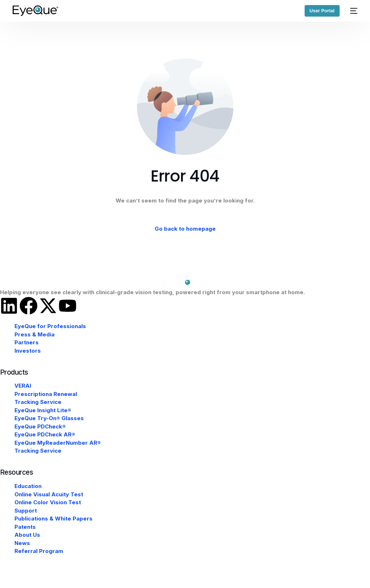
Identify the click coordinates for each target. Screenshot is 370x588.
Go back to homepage (185, 229)
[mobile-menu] (352, 11)
